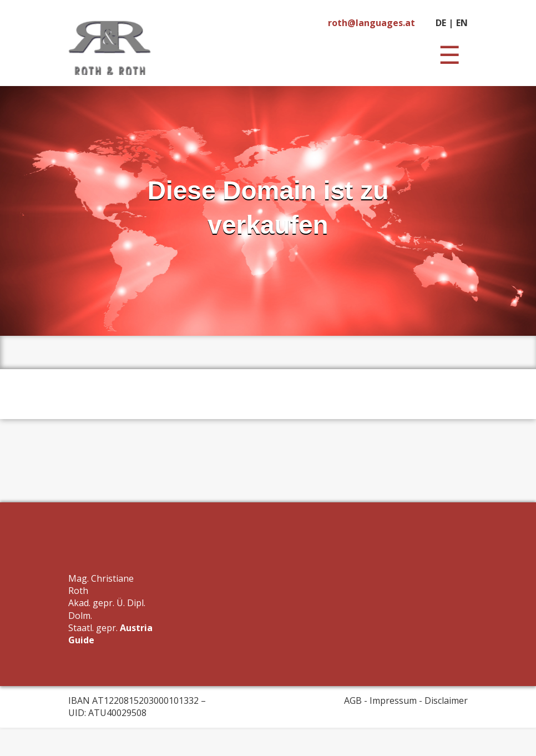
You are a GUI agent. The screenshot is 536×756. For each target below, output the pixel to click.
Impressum (393, 700)
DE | (444, 23)
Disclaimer (446, 700)
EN (462, 23)
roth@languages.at (371, 23)
